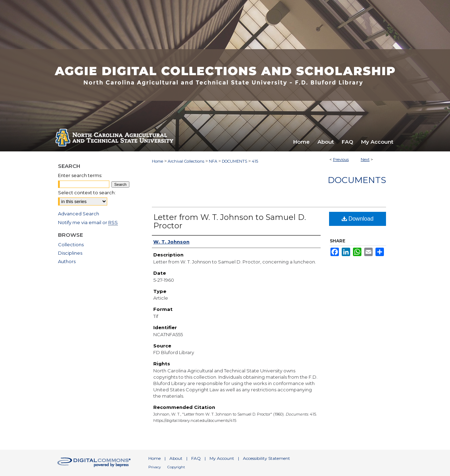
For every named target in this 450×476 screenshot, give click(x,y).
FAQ (196, 458)
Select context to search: (87, 193)
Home (157, 161)
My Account (222, 458)
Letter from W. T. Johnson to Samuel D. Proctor (230, 221)
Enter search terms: (80, 175)
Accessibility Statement (266, 458)
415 (255, 161)
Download (358, 219)
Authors (67, 261)
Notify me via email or (88, 222)
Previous (341, 159)
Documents (357, 180)
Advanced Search (79, 214)
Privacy (155, 467)
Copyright (176, 467)
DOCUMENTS (234, 161)
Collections (71, 244)
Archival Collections (186, 161)
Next (365, 159)
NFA (213, 161)
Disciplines (70, 253)
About (176, 458)
